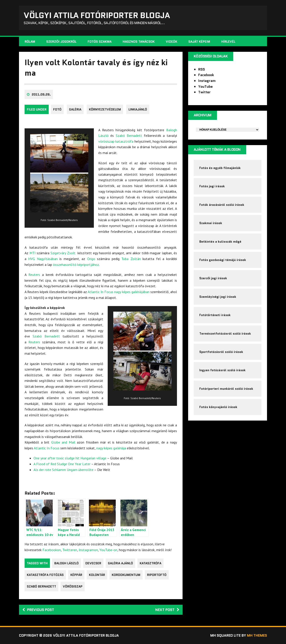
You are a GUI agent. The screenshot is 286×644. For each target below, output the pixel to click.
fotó (57, 109)
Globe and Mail (63, 442)
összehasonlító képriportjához (76, 265)
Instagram (207, 81)
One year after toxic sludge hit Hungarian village (70, 458)
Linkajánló (138, 109)
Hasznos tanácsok (139, 42)
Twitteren (70, 550)
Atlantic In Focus (47, 448)
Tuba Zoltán (131, 259)
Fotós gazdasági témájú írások (223, 260)
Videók (171, 42)
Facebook (206, 75)
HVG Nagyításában (43, 259)
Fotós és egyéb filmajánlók (220, 168)
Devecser (93, 563)
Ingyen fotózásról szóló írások (222, 370)
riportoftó (157, 575)
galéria (75, 109)
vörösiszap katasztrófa (116, 141)
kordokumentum (126, 575)
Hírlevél (228, 42)
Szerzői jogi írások (213, 278)
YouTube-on (108, 550)
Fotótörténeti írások (215, 315)
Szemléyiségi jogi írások (218, 297)
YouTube (205, 86)
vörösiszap (73, 586)
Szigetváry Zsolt (63, 253)
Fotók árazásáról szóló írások (222, 205)
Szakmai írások (211, 223)
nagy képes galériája (111, 448)
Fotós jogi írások (212, 186)
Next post (167, 610)
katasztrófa (150, 563)
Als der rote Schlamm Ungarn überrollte (63, 470)
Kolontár (97, 575)
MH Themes (257, 635)
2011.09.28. (41, 94)
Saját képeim (199, 42)
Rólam (30, 42)
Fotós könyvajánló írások (218, 407)
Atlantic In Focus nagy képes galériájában (118, 292)
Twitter (204, 92)
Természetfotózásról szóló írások (225, 333)
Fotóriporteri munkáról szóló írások (226, 389)
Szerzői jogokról (61, 42)
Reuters (34, 275)
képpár (76, 575)
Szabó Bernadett (129, 135)
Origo (91, 259)
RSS (202, 69)
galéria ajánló (120, 563)
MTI (33, 253)
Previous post (38, 610)
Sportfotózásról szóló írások (221, 352)
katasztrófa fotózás (45, 575)
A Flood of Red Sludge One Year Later (62, 464)
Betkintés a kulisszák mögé (220, 242)
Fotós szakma (100, 42)
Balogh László (66, 563)
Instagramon (88, 550)
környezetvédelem (105, 109)
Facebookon (52, 550)
